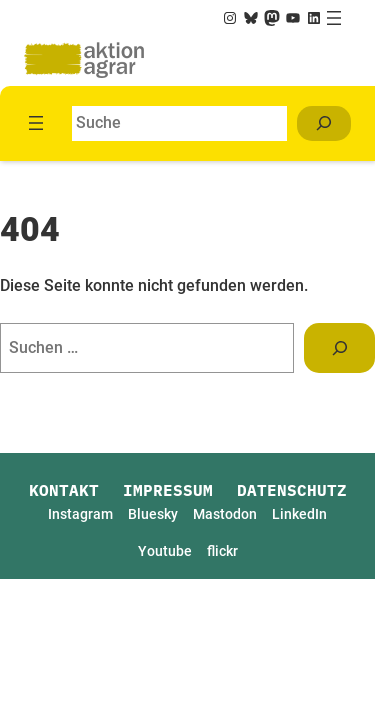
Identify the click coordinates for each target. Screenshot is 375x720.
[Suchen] (324, 123)
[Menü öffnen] (334, 18)
